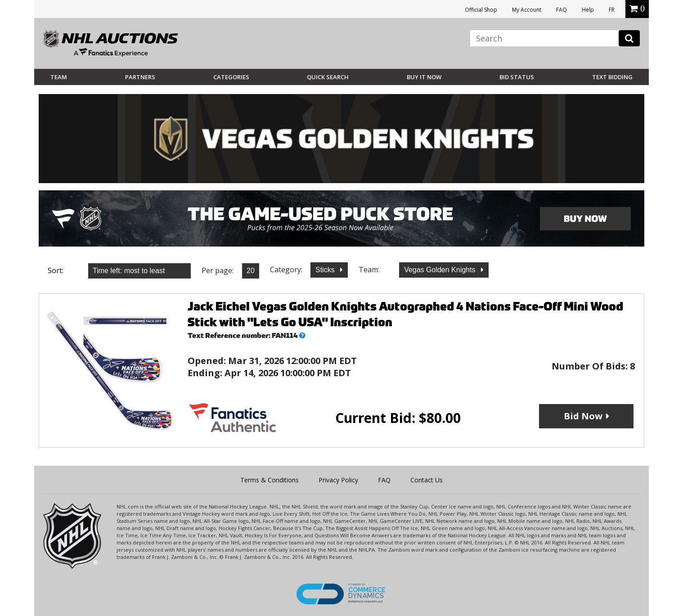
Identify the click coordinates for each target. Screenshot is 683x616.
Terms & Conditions (270, 480)
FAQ (562, 10)
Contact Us (427, 480)
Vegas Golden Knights (441, 270)
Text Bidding (612, 77)
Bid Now (583, 416)
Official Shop (481, 10)
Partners (140, 77)
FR (612, 10)
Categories (231, 77)
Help (588, 10)
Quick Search (328, 77)
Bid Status (517, 77)
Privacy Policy (338, 480)
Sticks (326, 270)
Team (59, 77)
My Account (527, 10)
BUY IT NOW (424, 77)
